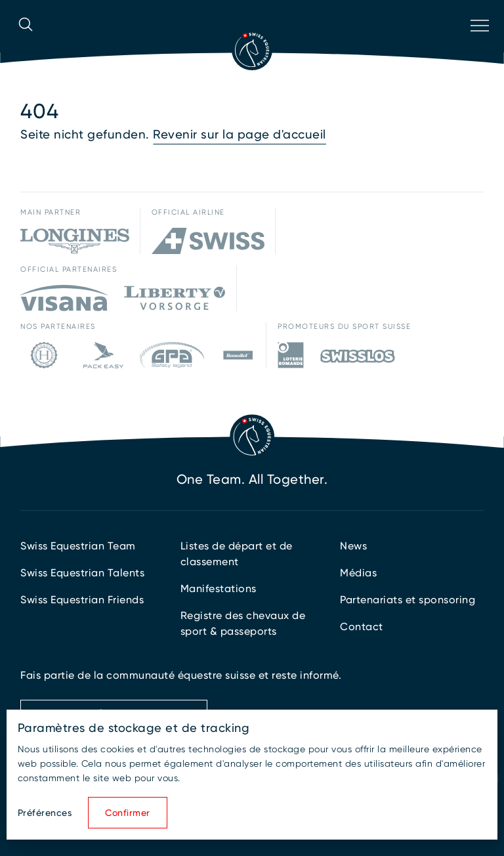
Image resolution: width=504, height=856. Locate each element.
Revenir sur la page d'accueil (240, 135)
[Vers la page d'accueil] (252, 50)
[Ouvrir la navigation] (478, 43)
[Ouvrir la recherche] (26, 43)
